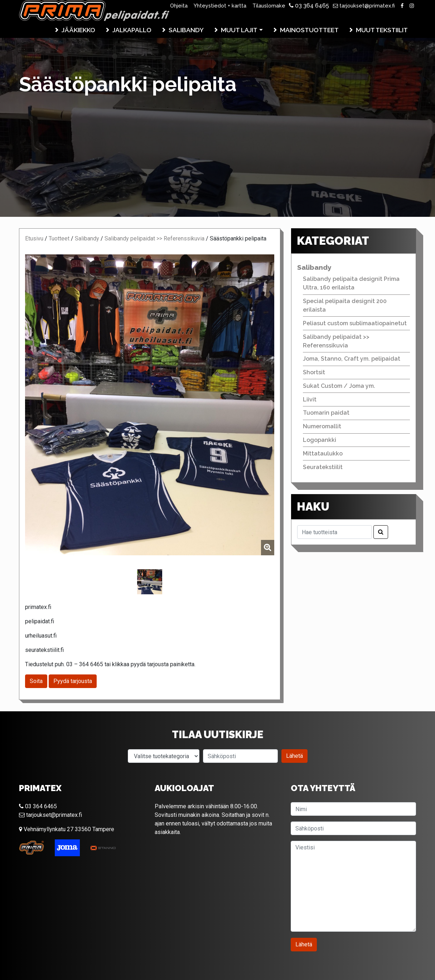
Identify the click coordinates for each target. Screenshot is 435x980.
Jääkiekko (78, 30)
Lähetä (294, 756)
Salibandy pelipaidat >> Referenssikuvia (154, 238)
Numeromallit (322, 426)
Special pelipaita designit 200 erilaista (345, 305)
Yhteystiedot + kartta (220, 6)
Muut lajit (239, 30)
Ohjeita (179, 6)
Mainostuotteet (309, 30)
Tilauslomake (269, 6)
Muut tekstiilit (382, 30)
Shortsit (314, 372)
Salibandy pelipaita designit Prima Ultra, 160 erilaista (351, 283)
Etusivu (34, 238)
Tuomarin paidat (326, 413)
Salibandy (186, 30)
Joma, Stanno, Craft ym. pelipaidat (352, 359)
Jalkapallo (132, 30)
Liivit (310, 399)
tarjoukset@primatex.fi (364, 6)
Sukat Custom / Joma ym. (339, 386)
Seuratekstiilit (323, 467)
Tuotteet (59, 238)
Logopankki (320, 440)
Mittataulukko (323, 454)
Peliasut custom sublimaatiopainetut (355, 323)
